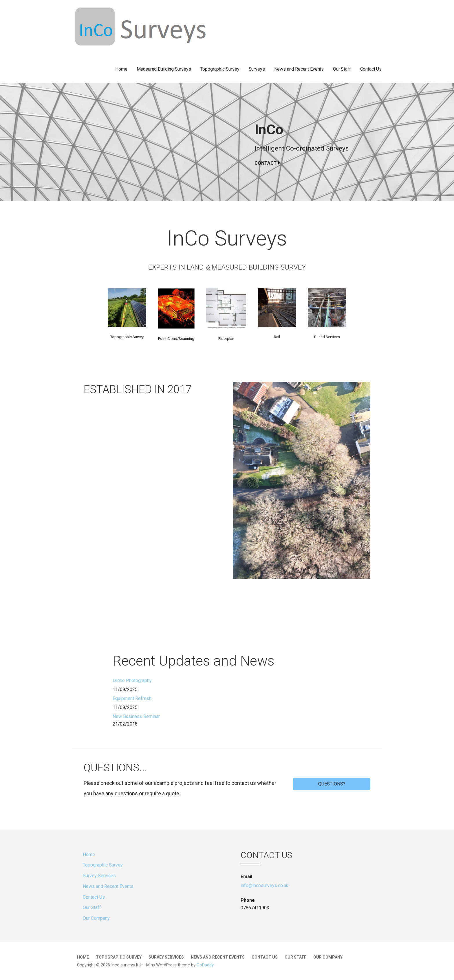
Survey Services (99, 876)
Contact (266, 163)
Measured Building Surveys (164, 69)
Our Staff (342, 69)
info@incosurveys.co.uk (264, 885)
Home (121, 69)
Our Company (96, 918)
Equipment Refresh (132, 698)
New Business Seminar (136, 716)
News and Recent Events (299, 69)
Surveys (257, 69)
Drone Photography (132, 680)
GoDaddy (205, 965)
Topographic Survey (220, 69)
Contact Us (371, 69)
